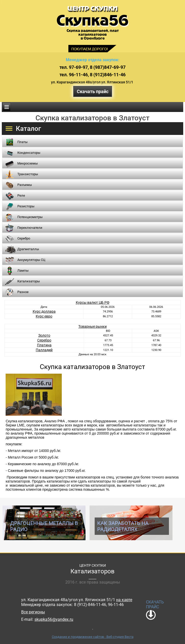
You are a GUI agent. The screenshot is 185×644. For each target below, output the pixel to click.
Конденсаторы (29, 153)
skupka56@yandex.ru (54, 619)
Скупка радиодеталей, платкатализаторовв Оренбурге (93, 34)
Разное (23, 292)
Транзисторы (28, 174)
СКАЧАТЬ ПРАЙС (155, 604)
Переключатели (30, 228)
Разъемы (25, 185)
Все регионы (33, 612)
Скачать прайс (93, 91)
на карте (124, 600)
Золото (44, 335)
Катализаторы (29, 281)
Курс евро (44, 316)
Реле (21, 195)
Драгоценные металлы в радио (44, 526)
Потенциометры (30, 217)
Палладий (44, 350)
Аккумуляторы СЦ (31, 260)
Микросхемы (28, 163)
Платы (22, 142)
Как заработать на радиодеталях (123, 526)
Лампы (23, 270)
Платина (44, 345)
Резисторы (26, 206)
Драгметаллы (28, 249)
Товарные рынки (92, 326)
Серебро (24, 238)
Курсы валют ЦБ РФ (93, 302)
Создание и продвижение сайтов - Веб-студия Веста (93, 637)
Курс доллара (44, 311)
